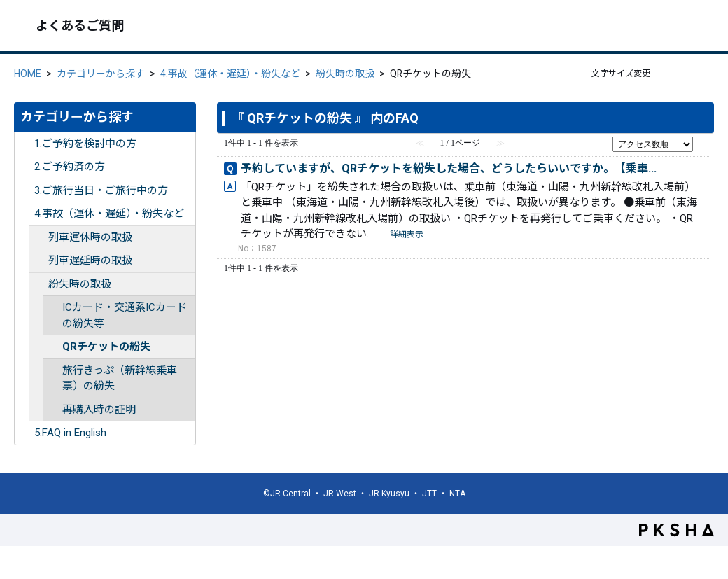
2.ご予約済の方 (70, 167)
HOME (28, 74)
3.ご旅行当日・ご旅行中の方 (101, 190)
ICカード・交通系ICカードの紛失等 (125, 315)
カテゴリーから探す (101, 74)
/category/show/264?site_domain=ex (38, 261)
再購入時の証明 (99, 410)
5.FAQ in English (70, 433)
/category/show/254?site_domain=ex (24, 191)
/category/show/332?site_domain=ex (24, 433)
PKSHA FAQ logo (677, 530)
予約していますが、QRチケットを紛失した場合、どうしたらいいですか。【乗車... (449, 168)
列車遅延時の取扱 (90, 260)
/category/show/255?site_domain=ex (24, 214)
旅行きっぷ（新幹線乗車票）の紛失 (120, 378)
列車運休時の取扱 (90, 237)
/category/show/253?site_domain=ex (24, 167)
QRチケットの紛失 (106, 347)
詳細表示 (407, 235)
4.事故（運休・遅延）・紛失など (230, 74)
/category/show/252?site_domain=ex (24, 144)
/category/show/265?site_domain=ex (38, 285)
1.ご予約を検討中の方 (85, 144)
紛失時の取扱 (345, 74)
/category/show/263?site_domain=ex (38, 238)
